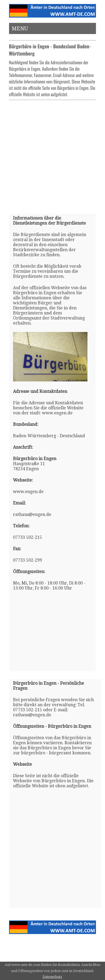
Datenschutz (52, 977)
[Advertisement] (52, 155)
